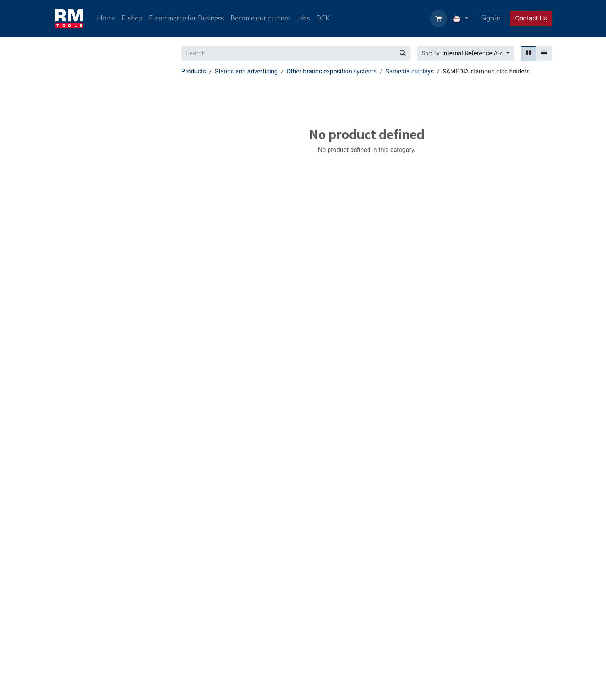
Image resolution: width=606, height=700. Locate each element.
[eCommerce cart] (439, 19)
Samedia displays (410, 71)
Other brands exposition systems (332, 71)
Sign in (491, 18)
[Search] (403, 53)
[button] (466, 53)
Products (194, 71)
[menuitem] (106, 19)
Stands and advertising (246, 71)
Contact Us (531, 18)
